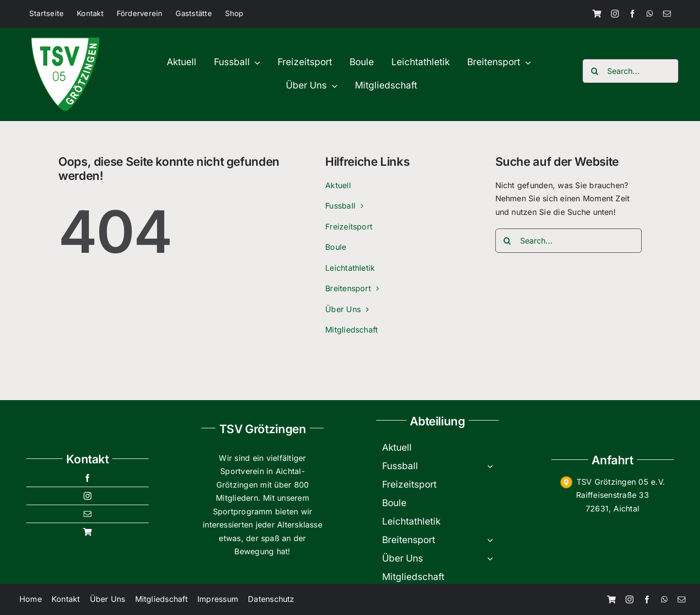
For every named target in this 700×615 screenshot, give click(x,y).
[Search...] (630, 71)
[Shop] (597, 14)
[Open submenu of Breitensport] (493, 540)
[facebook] (632, 14)
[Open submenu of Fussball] (493, 466)
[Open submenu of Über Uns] (493, 559)
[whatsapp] (650, 14)
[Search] (595, 71)
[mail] (667, 14)
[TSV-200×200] (65, 41)
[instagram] (615, 14)
